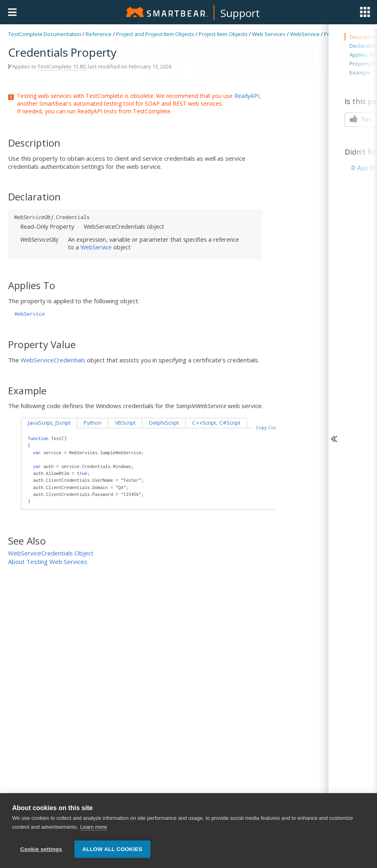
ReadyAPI (247, 96)
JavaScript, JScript (49, 423)
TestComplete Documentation (45, 34)
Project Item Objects (223, 34)
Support (240, 13)
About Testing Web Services (48, 562)
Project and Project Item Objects (155, 34)
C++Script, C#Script (216, 423)
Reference (99, 34)
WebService (305, 34)
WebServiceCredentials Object (51, 553)
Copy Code (268, 427)
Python (93, 423)
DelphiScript (164, 423)
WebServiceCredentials (53, 360)
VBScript (125, 423)
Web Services (269, 34)
